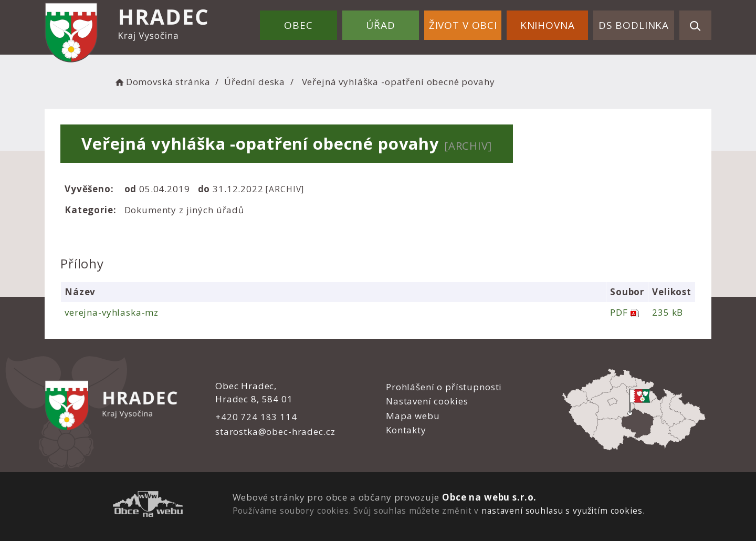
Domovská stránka (162, 82)
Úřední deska (255, 82)
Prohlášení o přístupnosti (444, 387)
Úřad (380, 25)
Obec (298, 25)
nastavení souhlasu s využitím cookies (562, 511)
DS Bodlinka (634, 25)
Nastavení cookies (427, 401)
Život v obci (463, 25)
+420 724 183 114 (256, 417)
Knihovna (548, 25)
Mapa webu (413, 416)
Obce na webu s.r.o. (489, 497)
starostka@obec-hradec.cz (275, 431)
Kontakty (406, 430)
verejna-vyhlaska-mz (112, 312)
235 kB (668, 312)
